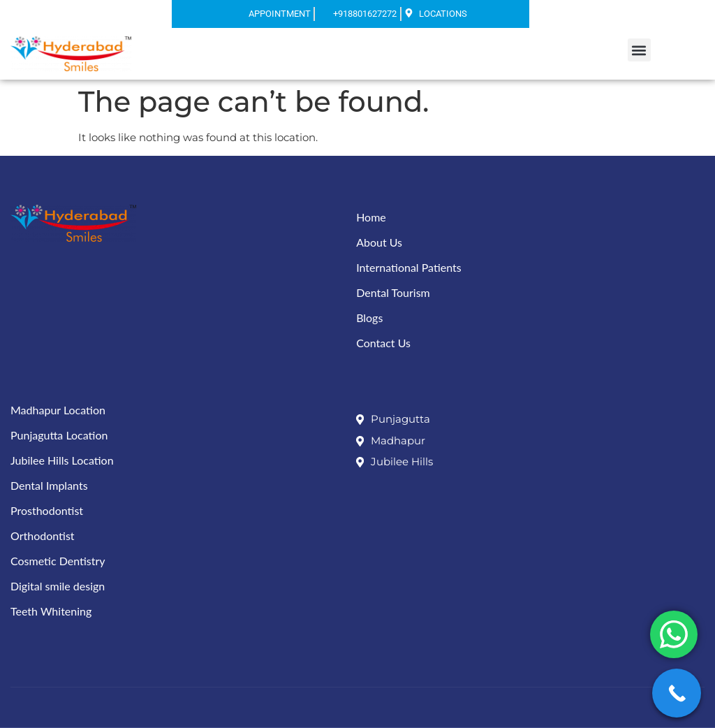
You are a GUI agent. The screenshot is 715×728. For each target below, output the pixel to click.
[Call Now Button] (677, 693)
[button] (639, 50)
